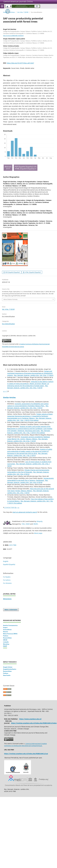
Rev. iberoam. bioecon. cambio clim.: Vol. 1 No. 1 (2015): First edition (29, 419)
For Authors (7, 580)
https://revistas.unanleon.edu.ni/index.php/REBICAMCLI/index (34, 723)
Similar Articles (9, 398)
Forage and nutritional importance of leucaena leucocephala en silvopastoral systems (30, 373)
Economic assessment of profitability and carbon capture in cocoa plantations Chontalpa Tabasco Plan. (28, 405)
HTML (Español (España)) (33, 272)
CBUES (36, 524)
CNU (23, 524)
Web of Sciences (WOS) (10, 634)
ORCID (5, 640)
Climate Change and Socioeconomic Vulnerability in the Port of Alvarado (28, 471)
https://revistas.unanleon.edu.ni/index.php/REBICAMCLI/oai (26, 754)
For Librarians (7, 583)
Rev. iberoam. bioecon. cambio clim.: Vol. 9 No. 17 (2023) (34, 375)
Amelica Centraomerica (10, 625)
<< (4, 391)
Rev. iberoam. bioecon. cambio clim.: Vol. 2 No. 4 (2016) (28, 473)
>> (18, 507)
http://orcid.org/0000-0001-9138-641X (13, 36)
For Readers (7, 577)
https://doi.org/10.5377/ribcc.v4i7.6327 (20, 63)
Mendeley (6, 644)
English (6, 561)
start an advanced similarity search (25, 512)
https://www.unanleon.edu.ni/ (30, 719)
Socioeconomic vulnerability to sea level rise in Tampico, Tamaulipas (31, 479)
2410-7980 (13, 545)
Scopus (5, 627)
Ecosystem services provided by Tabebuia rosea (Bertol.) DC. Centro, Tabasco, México (28, 438)
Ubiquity (39, 521)
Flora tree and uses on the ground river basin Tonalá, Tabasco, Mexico (31, 490)
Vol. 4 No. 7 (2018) (23, 12)
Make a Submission (11, 610)
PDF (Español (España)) (12, 272)
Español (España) (9, 564)
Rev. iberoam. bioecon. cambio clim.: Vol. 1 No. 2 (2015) (27, 454)
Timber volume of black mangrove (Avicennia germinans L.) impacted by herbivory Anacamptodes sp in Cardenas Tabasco (30, 416)
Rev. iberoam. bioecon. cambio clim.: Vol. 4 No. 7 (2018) (28, 387)
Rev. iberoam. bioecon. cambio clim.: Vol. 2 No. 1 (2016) (28, 407)
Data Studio (7, 675)
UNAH (28, 524)
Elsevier (6, 632)
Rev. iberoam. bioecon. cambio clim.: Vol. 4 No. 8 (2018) (28, 481)
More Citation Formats (11, 299)
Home (5, 12)
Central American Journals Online (18, 1)
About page (38, 533)
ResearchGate (7, 638)
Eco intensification (8, 324)
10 (15, 507)
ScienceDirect (7, 630)
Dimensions (7, 599)
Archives (12, 12)
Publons (6, 636)
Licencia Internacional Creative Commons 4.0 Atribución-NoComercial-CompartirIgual (25, 745)
